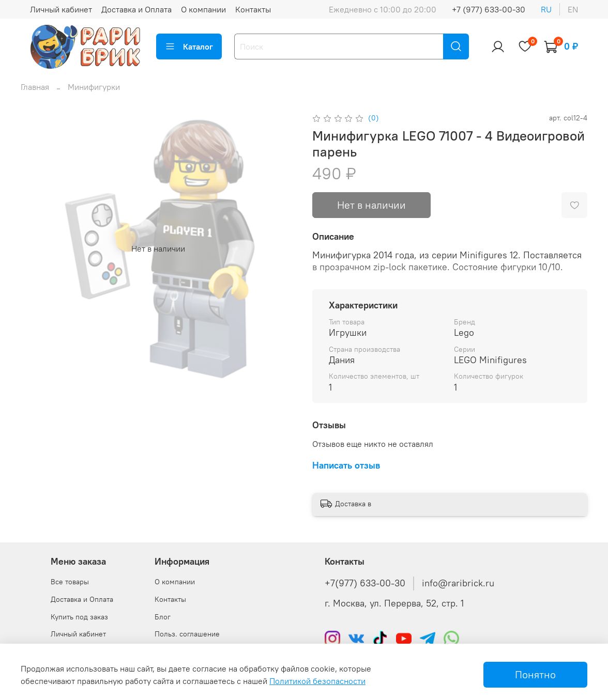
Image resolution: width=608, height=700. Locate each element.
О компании (203, 9)
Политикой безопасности (317, 681)
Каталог (189, 46)
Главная (35, 87)
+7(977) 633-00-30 (365, 583)
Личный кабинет (61, 9)
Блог (163, 617)
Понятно (535, 674)
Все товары (70, 582)
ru (546, 9)
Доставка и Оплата (136, 9)
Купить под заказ (79, 617)
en (573, 9)
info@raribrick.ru (458, 583)
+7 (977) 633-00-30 (489, 9)
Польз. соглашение (187, 634)
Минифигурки (94, 87)
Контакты (253, 9)
